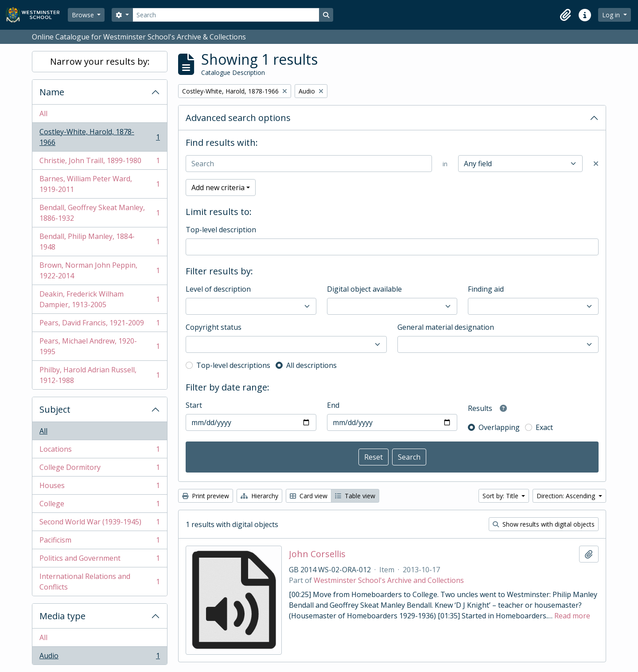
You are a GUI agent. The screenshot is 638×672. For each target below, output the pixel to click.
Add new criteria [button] (218, 188)
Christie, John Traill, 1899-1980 (99, 162)
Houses (99, 487)
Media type (62, 616)
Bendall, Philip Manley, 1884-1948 (99, 242)
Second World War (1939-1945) (99, 524)
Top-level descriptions (233, 365)
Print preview (206, 496)
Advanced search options (238, 118)
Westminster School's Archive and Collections (389, 580)
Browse (84, 15)
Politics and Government (99, 560)
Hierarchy (259, 496)
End (333, 405)
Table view (355, 496)
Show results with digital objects (544, 524)
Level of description (218, 289)
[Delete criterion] (596, 164)
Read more (572, 616)
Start (194, 405)
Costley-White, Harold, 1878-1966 (99, 137)
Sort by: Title (501, 496)
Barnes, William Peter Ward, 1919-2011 (99, 184)
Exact (544, 427)
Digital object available (364, 289)
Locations (99, 451)
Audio (99, 657)
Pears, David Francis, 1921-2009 (99, 325)
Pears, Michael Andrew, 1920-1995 (99, 346)
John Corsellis (317, 554)
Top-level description (221, 230)
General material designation (446, 327)
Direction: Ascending (567, 496)
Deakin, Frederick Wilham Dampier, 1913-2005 (99, 299)
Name (52, 92)
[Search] (226, 15)
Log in (612, 15)
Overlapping (499, 427)
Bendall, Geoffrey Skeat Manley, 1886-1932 (99, 213)
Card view (309, 496)
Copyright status (214, 327)
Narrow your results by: (100, 61)
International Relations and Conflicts (99, 582)
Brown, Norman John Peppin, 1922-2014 (99, 270)
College (99, 506)
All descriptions (311, 365)
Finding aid (486, 289)
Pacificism (99, 542)
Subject (55, 409)
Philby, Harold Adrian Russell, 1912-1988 (99, 375)
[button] (565, 15)
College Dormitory (99, 469)
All (43, 113)
